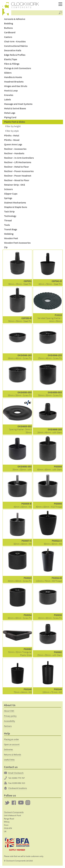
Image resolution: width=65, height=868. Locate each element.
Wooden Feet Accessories (17, 243)
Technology (10, 216)
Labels (8, 99)
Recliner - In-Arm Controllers (19, 158)
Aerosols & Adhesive (15, 19)
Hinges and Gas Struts (16, 86)
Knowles (9, 95)
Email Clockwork (16, 773)
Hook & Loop (11, 91)
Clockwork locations (18, 788)
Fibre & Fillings (12, 64)
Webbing (9, 234)
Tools (7, 225)
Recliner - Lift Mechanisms (18, 162)
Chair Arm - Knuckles (15, 41)
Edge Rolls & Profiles (15, 55)
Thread (8, 220)
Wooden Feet (11, 238)
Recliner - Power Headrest (18, 176)
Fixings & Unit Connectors (18, 68)
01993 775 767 (18, 778)
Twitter (7, 803)
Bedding (9, 23)
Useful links (9, 760)
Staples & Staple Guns (16, 207)
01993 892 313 (19, 783)
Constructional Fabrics (16, 46)
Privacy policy (10, 716)
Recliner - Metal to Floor (17, 167)
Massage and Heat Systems (18, 104)
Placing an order (11, 739)
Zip (6, 247)
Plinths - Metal (12, 136)
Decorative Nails (13, 50)
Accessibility (10, 721)
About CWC (9, 711)
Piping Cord (10, 117)
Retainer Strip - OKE (15, 185)
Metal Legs (10, 113)
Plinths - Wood (12, 140)
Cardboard (10, 32)
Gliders (8, 73)
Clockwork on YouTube (21, 803)
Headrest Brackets (14, 82)
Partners (8, 726)
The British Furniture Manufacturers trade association (17, 844)
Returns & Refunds (13, 755)
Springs (8, 198)
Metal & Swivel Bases (15, 108)
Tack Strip (9, 212)
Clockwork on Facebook (14, 803)
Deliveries (8, 749)
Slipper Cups (11, 194)
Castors (8, 37)
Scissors (8, 189)
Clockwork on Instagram (28, 803)
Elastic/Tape (11, 59)
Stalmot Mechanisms (15, 203)
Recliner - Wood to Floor (17, 180)
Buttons (8, 28)
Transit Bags (11, 229)
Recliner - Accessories (15, 149)
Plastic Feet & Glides (15, 122)
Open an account (12, 744)
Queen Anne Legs (13, 144)
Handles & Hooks (13, 77)
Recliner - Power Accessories (19, 171)
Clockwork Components (14, 812)
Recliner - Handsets (14, 153)
